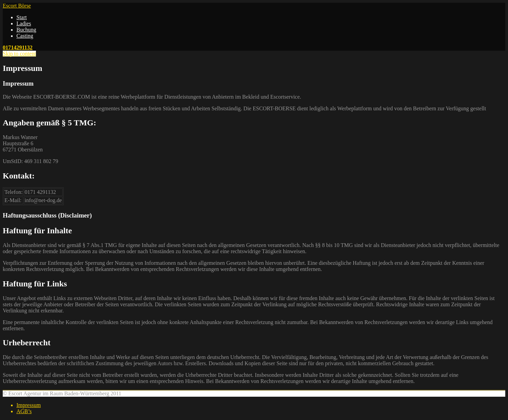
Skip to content (19, 54)
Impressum (29, 405)
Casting (25, 36)
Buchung (26, 30)
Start (22, 17)
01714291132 (18, 47)
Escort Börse (17, 6)
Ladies (24, 23)
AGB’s (24, 411)
